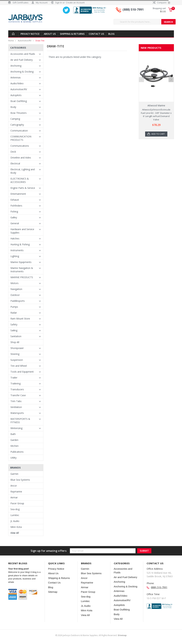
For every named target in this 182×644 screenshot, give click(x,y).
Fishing (14, 211)
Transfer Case (18, 395)
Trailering (15, 383)
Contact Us (96, 34)
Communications (20, 146)
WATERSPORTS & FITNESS (20, 421)
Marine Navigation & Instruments (22, 270)
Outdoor (15, 295)
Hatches (15, 238)
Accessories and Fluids (23, 54)
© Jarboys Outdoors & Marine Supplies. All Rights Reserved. (91, 635)
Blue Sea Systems (20, 480)
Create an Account (75, 3)
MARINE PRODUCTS (22, 277)
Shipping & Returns (72, 34)
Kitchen (14, 446)
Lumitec (15, 515)
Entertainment (18, 194)
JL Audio (15, 521)
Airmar (14, 497)
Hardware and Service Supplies (22, 231)
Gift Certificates (21, 3)
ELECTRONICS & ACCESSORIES (20, 180)
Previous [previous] (141, 89)
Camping (15, 119)
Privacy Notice (30, 34)
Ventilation (16, 407)
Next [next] (171, 89)
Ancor (14, 486)
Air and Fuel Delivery (22, 60)
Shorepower (17, 348)
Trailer (14, 378)
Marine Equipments (21, 262)
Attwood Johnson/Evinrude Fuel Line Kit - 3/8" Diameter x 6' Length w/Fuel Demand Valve (156, 115)
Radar (14, 313)
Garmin (14, 474)
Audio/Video (17, 83)
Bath (13, 434)
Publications (17, 452)
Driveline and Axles (21, 158)
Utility (13, 458)
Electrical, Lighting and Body (23, 171)
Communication (19, 131)
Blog (111, 34)
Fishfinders (16, 206)
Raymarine (16, 492)
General (15, 223)
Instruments (17, 250)
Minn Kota (16, 527)
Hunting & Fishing (20, 244)
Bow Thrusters (19, 113)
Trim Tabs (16, 401)
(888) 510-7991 (133, 10)
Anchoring (16, 66)
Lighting (15, 256)
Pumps (14, 307)
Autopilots (16, 95)
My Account (42, 3)
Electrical (15, 163)
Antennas (16, 77)
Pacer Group (17, 503)
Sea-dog (15, 509)
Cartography (17, 125)
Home (11, 41)
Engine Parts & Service (23, 188)
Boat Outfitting (19, 101)
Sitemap (53, 592)
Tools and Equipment (22, 372)
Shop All (15, 342)
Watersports (17, 413)
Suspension (17, 360)
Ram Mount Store (20, 319)
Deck (13, 152)
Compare (162, 3)
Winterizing (16, 428)
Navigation (16, 289)
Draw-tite (40, 41)
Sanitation (16, 336)
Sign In (59, 3)
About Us (50, 34)
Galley (14, 217)
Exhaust (15, 200)
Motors (14, 283)
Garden (14, 440)
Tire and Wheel (19, 366)
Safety (14, 324)
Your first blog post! (19, 569)
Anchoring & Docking (22, 72)
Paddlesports (18, 301)
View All (15, 533)
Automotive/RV (25, 41)
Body (13, 107)
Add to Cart (158, 134)
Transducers (17, 389)
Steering (15, 354)
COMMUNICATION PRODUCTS (21, 138)
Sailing (14, 330)
